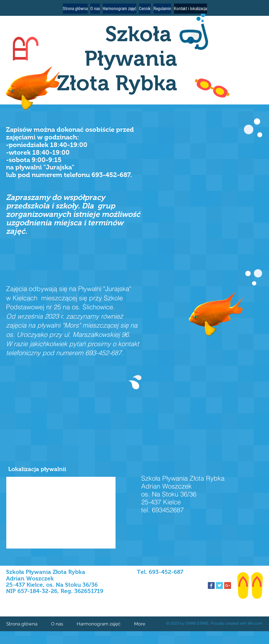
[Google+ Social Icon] (228, 585)
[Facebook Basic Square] (211, 585)
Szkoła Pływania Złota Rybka (117, 58)
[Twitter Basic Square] (219, 585)
